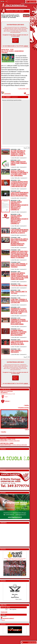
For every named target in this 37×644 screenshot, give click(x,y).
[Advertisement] (6, 535)
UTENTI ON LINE (32, 642)
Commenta (6, 94)
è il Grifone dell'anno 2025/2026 (14, 445)
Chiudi (27, 94)
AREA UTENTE (33, 2)
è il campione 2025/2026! (10, 441)
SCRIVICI (26, 46)
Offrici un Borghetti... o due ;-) (15, 40)
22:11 (4, 620)
